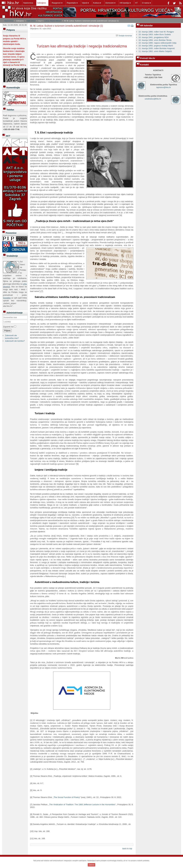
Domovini (109, 3)
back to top (127, 849)
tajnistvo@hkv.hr (164, 87)
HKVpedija (124, 3)
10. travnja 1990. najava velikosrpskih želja (158, 43)
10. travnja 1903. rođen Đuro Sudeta (155, 34)
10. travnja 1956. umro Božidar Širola (155, 40)
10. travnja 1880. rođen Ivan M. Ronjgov (156, 32)
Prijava (7, 331)
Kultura (96, 3)
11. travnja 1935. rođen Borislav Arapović (157, 48)
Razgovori (56, 3)
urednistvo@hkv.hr (153, 99)
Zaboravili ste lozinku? (15, 341)
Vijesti (85, 3)
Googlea (7, 298)
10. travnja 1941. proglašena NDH (154, 37)
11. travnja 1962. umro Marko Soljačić (155, 51)
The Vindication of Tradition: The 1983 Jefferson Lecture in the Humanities (82, 804)
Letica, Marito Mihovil (53, 21)
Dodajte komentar (125, 36)
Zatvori (91, 865)
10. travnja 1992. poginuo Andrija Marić (156, 46)
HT (136, 3)
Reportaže (71, 3)
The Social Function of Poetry (67, 797)
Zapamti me (8, 327)
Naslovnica (28, 3)
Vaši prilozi (31, 21)
